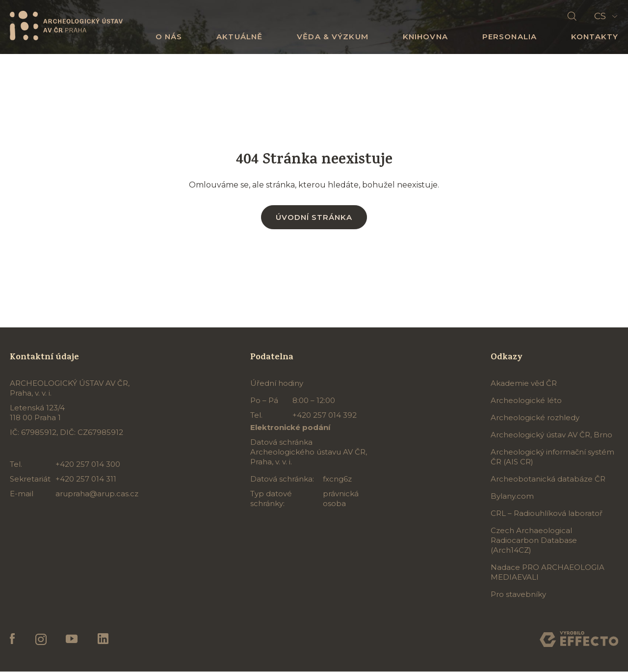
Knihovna (425, 37)
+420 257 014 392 (325, 416)
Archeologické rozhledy (535, 418)
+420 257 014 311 (86, 479)
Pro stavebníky (518, 595)
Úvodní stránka (314, 217)
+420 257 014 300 (88, 465)
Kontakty (595, 37)
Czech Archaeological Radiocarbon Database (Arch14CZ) (534, 541)
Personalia (510, 37)
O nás (169, 37)
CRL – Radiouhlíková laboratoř (547, 514)
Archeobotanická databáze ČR (548, 479)
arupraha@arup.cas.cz (97, 494)
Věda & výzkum (333, 37)
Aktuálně (239, 37)
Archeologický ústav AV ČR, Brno (551, 435)
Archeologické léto (526, 401)
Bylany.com (512, 497)
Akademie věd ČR (524, 384)
